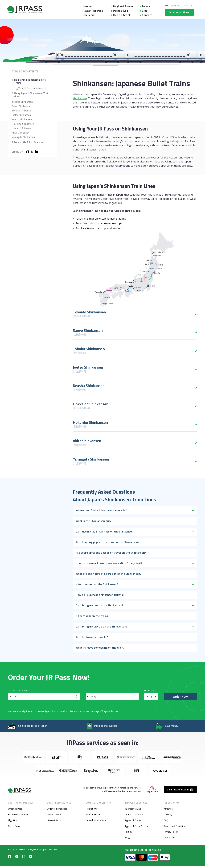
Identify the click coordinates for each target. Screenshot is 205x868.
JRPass (23, 849)
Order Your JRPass (179, 12)
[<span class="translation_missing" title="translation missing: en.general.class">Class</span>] (112, 696)
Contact (147, 15)
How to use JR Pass (18, 815)
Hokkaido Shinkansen (23, 124)
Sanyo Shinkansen (21, 106)
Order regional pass (57, 809)
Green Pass (14, 826)
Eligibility (12, 820)
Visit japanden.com (180, 789)
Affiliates (168, 809)
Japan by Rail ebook (96, 820)
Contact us (169, 838)
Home (88, 6)
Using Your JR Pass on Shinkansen (29, 88)
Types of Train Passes (136, 826)
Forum (146, 6)
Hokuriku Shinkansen (23, 128)
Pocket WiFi (120, 11)
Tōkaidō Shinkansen (22, 102)
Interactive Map (133, 809)
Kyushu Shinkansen (22, 119)
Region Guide (54, 815)
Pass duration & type (18, 690)
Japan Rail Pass (94, 11)
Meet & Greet (122, 15)
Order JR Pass (15, 809)
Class (88, 690)
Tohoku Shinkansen (22, 111)
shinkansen (80, 98)
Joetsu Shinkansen (21, 115)
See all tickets (76, 711)
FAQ (166, 820)
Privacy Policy (171, 832)
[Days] (44, 696)
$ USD (187, 6)
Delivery (90, 15)
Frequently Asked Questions (30, 142)
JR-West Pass (54, 820)
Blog (145, 11)
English (173, 6)
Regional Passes (123, 6)
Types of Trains (133, 820)
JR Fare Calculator (134, 815)
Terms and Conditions (175, 826)
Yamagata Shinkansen (23, 137)
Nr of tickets (150, 690)
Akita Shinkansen (21, 133)
